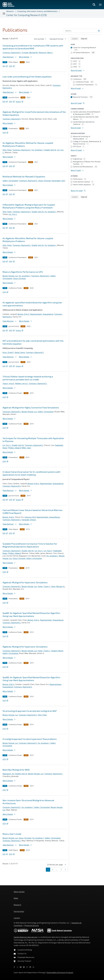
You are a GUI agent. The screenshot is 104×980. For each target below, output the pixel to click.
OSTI (12, 66)
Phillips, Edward (15, 448)
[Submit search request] (99, 31)
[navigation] (40, 39)
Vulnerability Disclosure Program (60, 973)
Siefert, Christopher (10, 181)
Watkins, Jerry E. (22, 384)
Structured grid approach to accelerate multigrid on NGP (30, 711)
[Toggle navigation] (4, 13)
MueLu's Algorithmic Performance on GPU (23, 272)
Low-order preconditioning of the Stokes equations (27, 77)
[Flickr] (24, 967)
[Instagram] (27, 967)
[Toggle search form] (94, 5)
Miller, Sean (26, 448)
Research (10, 11)
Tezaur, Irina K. (8, 384)
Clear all (85, 39)
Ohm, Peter (7, 150)
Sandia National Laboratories (25, 937)
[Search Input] (83, 31)
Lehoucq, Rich (30, 517)
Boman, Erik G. (23, 314)
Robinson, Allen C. (46, 53)
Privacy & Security (32, 926)
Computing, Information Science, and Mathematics (37, 11)
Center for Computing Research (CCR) (27, 15)
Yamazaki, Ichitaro (29, 520)
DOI (5, 66)
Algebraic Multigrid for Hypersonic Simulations (25, 582)
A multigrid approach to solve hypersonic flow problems (30, 739)
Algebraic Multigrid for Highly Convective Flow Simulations (31, 408)
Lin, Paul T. (48, 551)
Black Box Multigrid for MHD (16, 770)
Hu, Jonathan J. (37, 150)
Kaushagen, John (58, 181)
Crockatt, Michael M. (30, 53)
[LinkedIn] (30, 967)
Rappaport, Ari (8, 774)
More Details (25, 57)
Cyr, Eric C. (13, 214)
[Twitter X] (17, 967)
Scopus (20, 102)
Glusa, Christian (45, 181)
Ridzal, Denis (20, 352)
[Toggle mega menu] (100, 5)
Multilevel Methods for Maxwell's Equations (24, 177)
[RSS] (33, 967)
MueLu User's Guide (12, 834)
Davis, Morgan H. (58, 586)
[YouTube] (21, 967)
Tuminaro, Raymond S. (12, 53)
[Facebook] (14, 967)
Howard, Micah (57, 651)
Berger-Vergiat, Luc (10, 276)
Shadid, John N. (50, 150)
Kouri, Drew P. (8, 352)
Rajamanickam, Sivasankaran (42, 314)
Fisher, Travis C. (44, 586)
